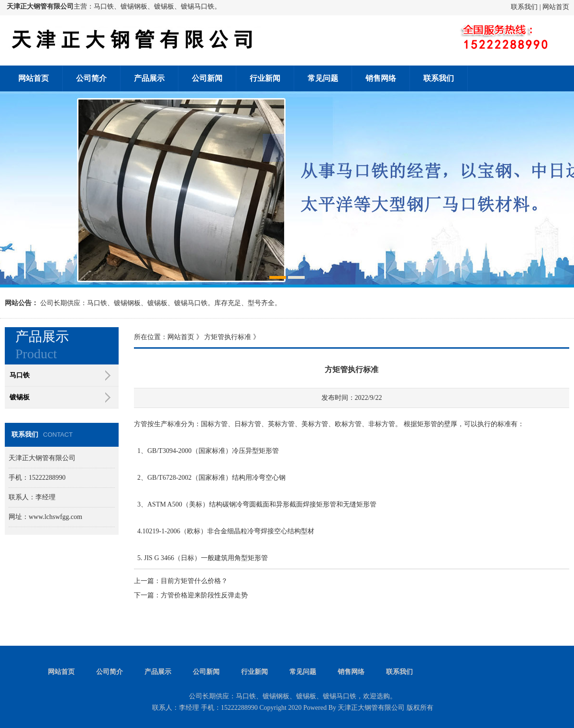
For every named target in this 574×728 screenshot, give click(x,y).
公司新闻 (207, 78)
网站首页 (556, 7)
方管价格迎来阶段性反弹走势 (204, 595)
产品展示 (149, 78)
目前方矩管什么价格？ (194, 581)
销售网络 (381, 78)
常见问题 (323, 78)
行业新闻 (265, 78)
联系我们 (524, 7)
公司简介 (91, 78)
